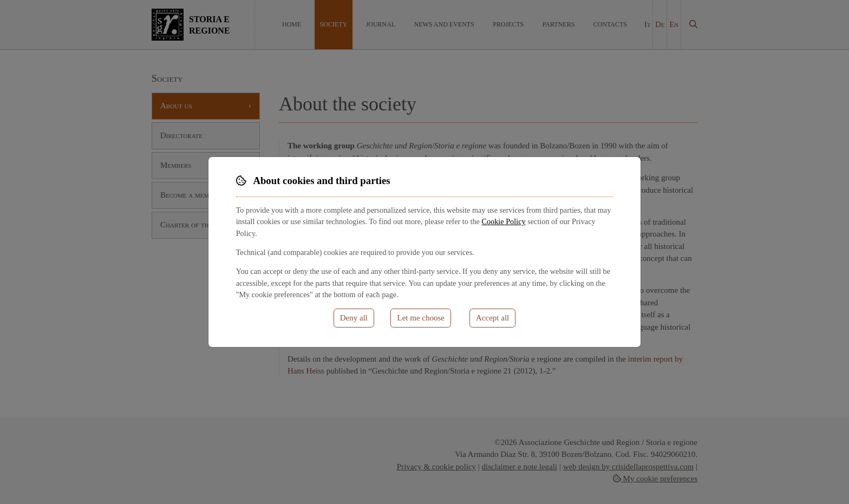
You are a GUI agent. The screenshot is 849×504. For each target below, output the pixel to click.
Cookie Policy (503, 221)
